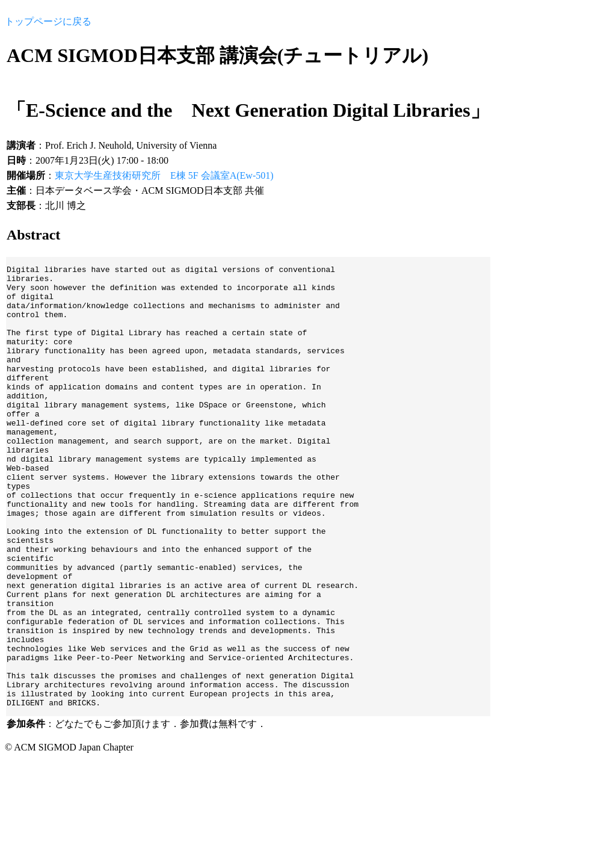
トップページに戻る (48, 21)
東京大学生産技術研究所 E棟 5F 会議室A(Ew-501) (164, 175)
